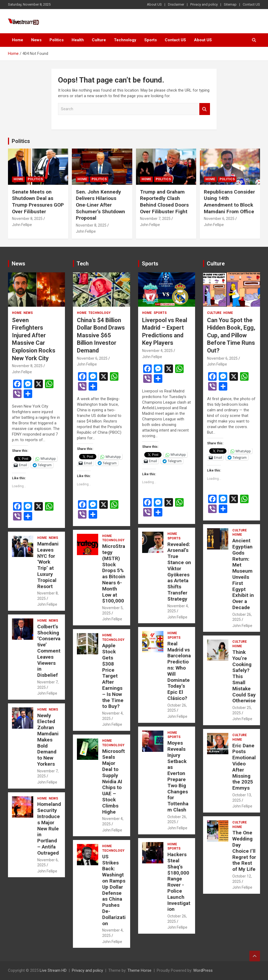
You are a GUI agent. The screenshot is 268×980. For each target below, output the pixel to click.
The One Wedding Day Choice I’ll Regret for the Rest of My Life (244, 851)
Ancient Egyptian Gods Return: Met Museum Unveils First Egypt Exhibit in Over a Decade (243, 574)
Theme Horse (139, 970)
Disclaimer (176, 4)
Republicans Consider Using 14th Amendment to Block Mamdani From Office (229, 202)
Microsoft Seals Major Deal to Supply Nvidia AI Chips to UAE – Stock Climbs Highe (114, 782)
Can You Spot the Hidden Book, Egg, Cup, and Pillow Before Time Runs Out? (231, 335)
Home (18, 40)
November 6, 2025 (219, 219)
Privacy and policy (204, 4)
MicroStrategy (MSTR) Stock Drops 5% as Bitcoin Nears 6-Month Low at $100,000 (114, 573)
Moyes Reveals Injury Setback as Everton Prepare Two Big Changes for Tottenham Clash (178, 776)
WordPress (203, 970)
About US (154, 4)
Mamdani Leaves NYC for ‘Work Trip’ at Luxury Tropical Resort (48, 565)
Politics (57, 40)
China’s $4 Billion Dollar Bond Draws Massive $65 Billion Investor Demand (101, 335)
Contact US (251, 4)
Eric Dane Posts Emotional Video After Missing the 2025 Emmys (244, 767)
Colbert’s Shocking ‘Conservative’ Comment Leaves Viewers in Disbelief (49, 651)
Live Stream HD (53, 970)
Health (78, 40)
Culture (99, 40)
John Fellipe (22, 225)
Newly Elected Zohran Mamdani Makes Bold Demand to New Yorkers (48, 740)
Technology (125, 40)
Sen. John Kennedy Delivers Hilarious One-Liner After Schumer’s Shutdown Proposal (100, 205)
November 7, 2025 (155, 219)
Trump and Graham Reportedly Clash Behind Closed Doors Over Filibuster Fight (164, 202)
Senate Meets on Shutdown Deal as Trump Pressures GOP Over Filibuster (38, 202)
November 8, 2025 (27, 219)
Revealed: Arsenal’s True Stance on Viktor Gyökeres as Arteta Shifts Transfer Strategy (179, 572)
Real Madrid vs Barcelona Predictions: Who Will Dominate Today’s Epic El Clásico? (179, 671)
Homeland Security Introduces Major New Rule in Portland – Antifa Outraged (49, 828)
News (36, 40)
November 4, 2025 (157, 351)
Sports (151, 40)
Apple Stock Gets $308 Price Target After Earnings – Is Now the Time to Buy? (113, 676)
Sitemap (230, 4)
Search (205, 109)
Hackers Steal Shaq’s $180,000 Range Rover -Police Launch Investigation (179, 882)
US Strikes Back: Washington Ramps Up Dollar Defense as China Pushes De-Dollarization (114, 890)
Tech (83, 264)
